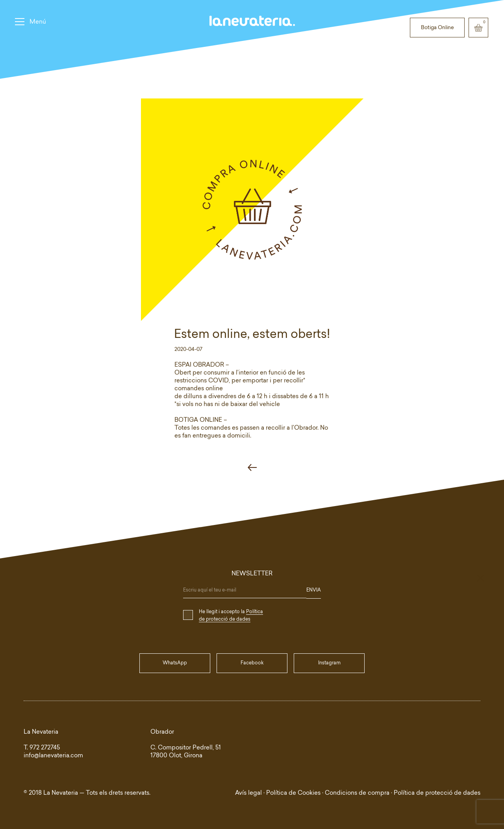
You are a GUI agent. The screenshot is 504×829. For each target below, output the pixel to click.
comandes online (199, 389)
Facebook (252, 663)
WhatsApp (175, 663)
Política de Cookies (293, 793)
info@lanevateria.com (53, 756)
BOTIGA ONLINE (198, 420)
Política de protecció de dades (437, 793)
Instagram (329, 663)
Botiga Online (437, 28)
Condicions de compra (357, 793)
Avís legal (248, 793)
